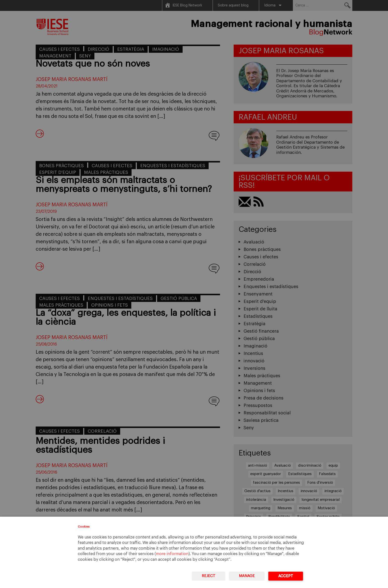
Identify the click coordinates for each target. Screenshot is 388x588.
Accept (286, 576)
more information (172, 554)
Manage (247, 576)
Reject (208, 576)
